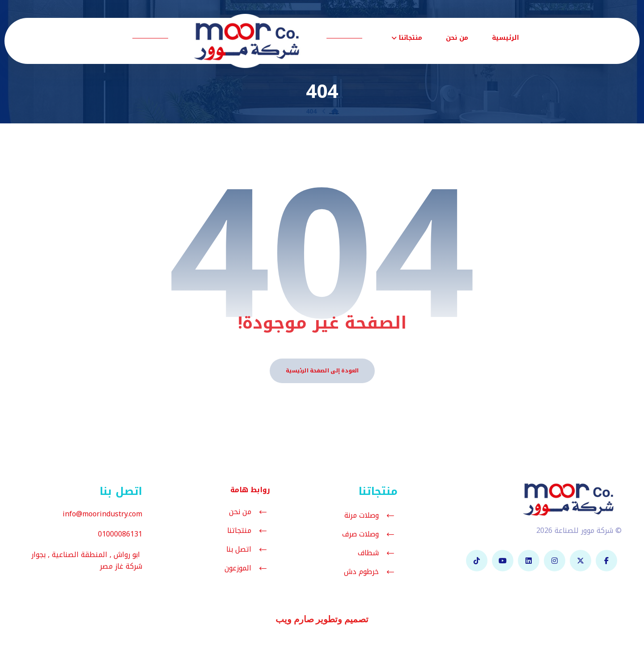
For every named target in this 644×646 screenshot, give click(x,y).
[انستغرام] (555, 561)
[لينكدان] (529, 561)
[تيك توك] (477, 561)
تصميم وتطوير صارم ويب (322, 619)
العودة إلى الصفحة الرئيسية (322, 371)
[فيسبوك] (606, 561)
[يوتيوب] (503, 561)
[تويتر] (580, 561)
